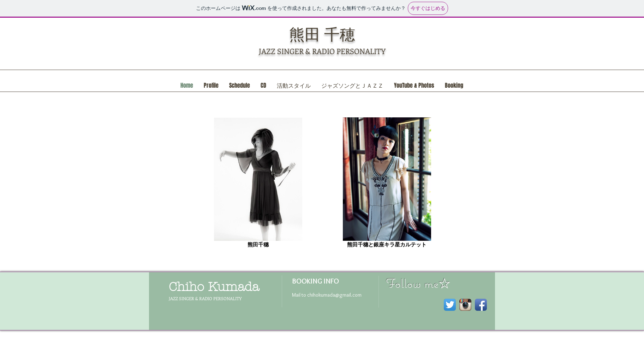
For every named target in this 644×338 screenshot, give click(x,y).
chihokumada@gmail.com (334, 295)
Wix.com (255, 335)
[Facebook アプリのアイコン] (481, 305)
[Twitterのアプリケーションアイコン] (450, 305)
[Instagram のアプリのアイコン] (465, 305)
